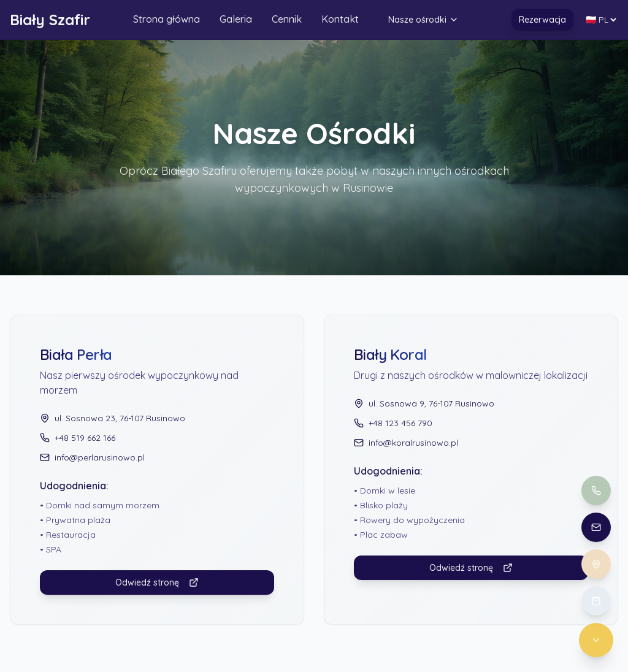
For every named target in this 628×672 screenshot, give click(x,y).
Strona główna (167, 20)
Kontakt (340, 20)
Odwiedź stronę (157, 582)
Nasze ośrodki (423, 20)
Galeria (236, 20)
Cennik (287, 20)
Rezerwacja (542, 20)
